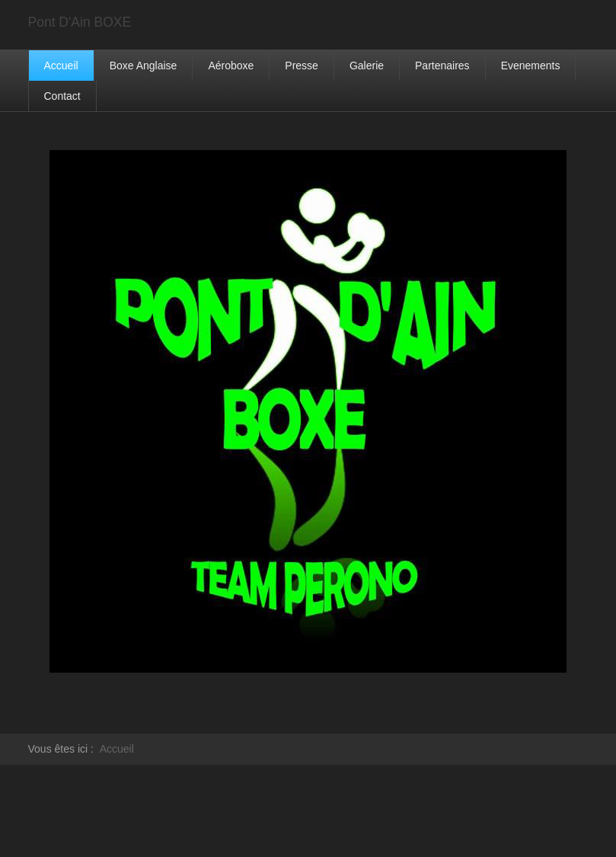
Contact (62, 96)
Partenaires (442, 66)
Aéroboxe (231, 66)
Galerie (367, 66)
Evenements (531, 66)
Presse (302, 66)
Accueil (61, 66)
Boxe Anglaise (144, 66)
